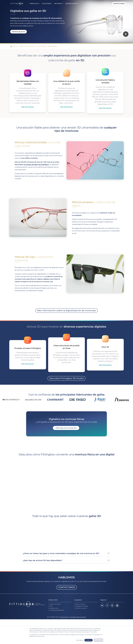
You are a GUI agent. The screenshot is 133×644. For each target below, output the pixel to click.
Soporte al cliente (55, 604)
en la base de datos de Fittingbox (36, 165)
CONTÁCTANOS (67, 587)
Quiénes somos (71, 4)
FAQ (51, 606)
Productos (34, 4)
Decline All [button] (98, 640)
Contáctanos (119, 4)
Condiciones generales (57, 610)
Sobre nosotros (81, 604)
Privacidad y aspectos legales (78, 617)
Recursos (58, 4)
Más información (28, 107)
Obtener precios (18, 32)
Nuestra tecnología (82, 606)
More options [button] (80, 640)
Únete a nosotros (81, 608)
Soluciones (46, 4)
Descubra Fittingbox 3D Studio (66, 378)
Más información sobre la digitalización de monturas (66, 311)
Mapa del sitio (54, 608)
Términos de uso (64, 617)
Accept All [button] (89, 640)
